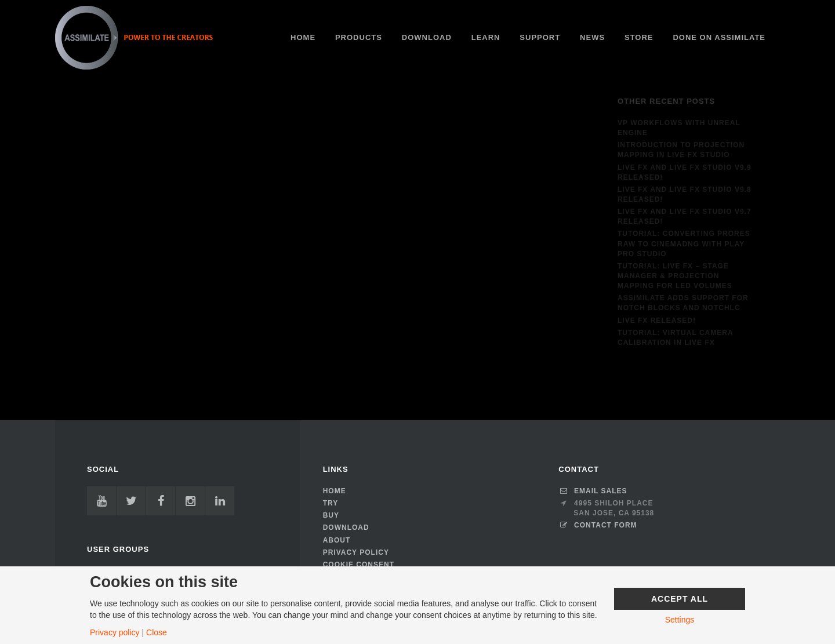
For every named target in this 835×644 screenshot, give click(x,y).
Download (427, 37)
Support (540, 37)
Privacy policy (115, 632)
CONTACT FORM (598, 525)
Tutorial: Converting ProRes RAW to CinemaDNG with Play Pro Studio (684, 243)
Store (639, 37)
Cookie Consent (359, 565)
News (592, 37)
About (337, 540)
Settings (680, 620)
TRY (331, 503)
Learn (486, 37)
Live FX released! (657, 321)
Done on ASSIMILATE (719, 37)
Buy (331, 515)
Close (157, 632)
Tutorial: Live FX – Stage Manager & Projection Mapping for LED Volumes (675, 276)
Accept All (680, 599)
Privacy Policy (356, 552)
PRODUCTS (359, 37)
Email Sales (593, 491)
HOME (303, 37)
